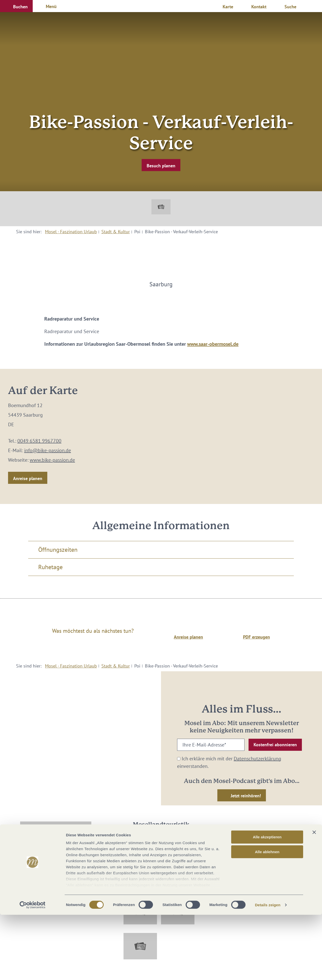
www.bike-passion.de (52, 460)
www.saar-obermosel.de (213, 344)
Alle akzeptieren (267, 902)
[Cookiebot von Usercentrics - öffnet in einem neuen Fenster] (33, 970)
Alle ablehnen (267, 917)
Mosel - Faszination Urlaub (71, 232)
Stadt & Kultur (116, 232)
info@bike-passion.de (48, 450)
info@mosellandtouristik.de (161, 866)
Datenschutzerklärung (257, 759)
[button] (16, 6)
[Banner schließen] (314, 898)
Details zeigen (268, 970)
